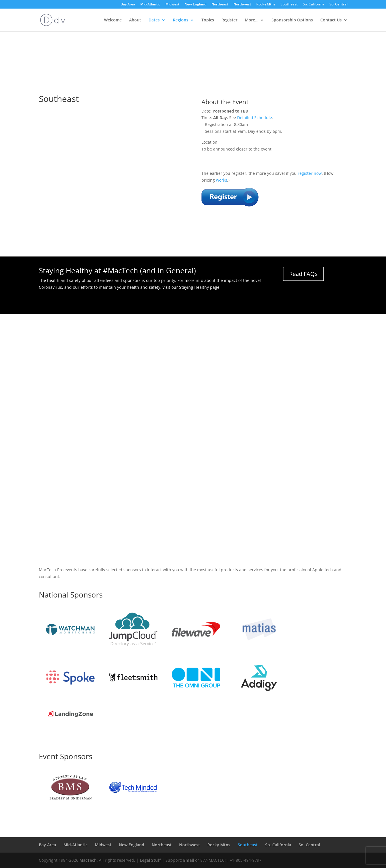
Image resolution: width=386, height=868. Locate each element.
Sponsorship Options (292, 20)
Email (189, 860)
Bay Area (128, 5)
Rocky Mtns (266, 5)
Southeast (289, 5)
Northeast (220, 5)
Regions (181, 20)
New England (195, 5)
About (135, 20)
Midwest (172, 5)
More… (252, 20)
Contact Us (331, 20)
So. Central (338, 5)
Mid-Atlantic (150, 5)
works (222, 180)
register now (310, 173)
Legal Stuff (150, 860)
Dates (154, 20)
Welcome (113, 20)
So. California (314, 5)
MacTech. (89, 860)
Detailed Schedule (255, 118)
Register (229, 20)
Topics (208, 20)
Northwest (242, 5)
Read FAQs (303, 274)
